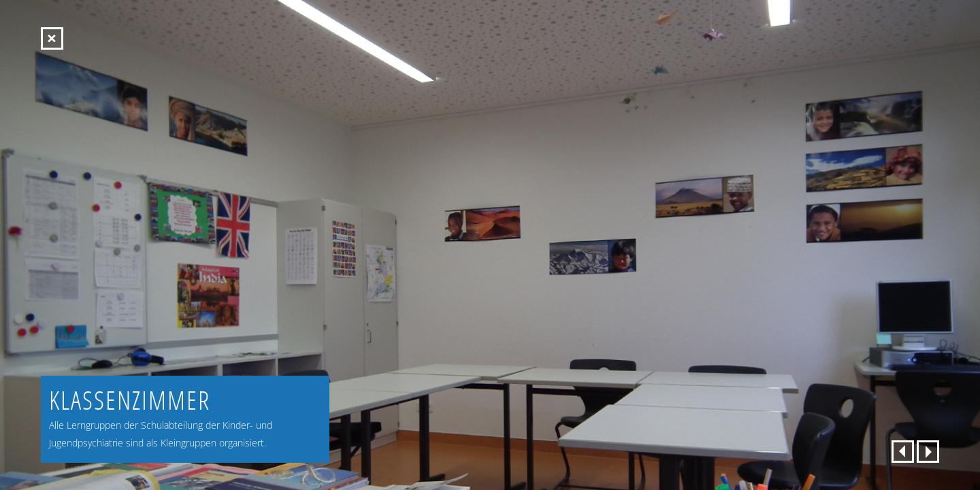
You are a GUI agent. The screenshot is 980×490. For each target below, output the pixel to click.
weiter (928, 452)
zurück (903, 452)
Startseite (52, 38)
